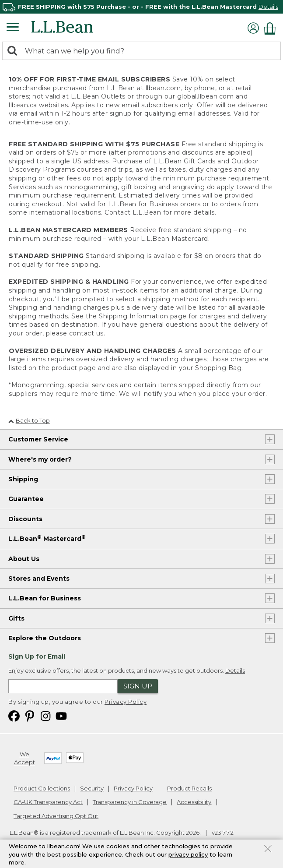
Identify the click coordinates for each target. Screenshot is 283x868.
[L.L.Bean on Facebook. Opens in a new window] (14, 716)
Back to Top (29, 420)
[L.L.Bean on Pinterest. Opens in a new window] (30, 716)
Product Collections (42, 788)
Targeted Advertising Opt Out (56, 816)
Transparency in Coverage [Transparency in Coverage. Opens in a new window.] (130, 802)
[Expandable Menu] (13, 28)
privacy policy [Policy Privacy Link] (188, 854)
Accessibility (194, 802)
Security (92, 788)
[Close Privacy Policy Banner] (268, 850)
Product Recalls (189, 788)
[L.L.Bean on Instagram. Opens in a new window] (45, 716)
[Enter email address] (63, 686)
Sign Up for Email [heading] (37, 656)
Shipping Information (133, 316)
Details (268, 7)
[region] (141, 7)
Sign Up (138, 686)
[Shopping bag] (272, 28)
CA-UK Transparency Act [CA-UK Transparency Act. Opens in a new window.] (48, 802)
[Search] (14, 51)
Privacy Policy (126, 702)
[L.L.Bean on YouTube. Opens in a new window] (61, 716)
